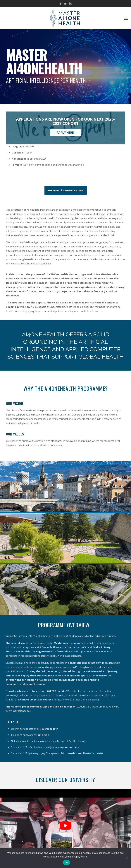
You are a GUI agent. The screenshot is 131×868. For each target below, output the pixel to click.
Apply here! (66, 133)
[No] (126, 858)
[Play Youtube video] (65, 826)
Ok (66, 863)
